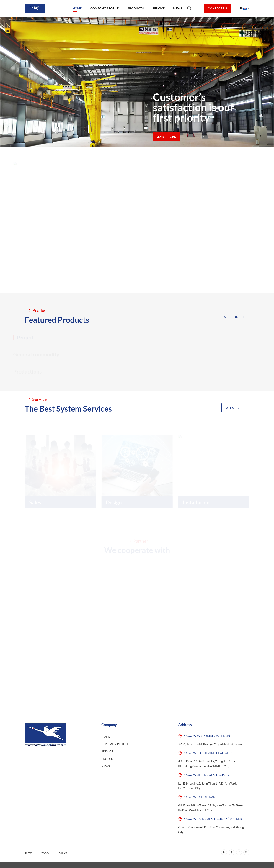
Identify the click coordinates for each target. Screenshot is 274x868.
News (178, 8)
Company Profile (105, 8)
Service (159, 8)
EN (244, 8)
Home (77, 8)
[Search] (193, 8)
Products (136, 8)
